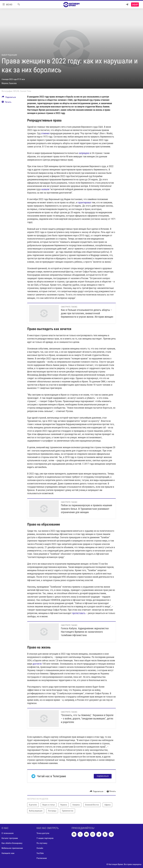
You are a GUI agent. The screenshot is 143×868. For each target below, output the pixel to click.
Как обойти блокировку (12, 843)
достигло (37, 664)
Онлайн (40, 848)
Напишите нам (8, 853)
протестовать (79, 613)
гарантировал (84, 202)
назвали (45, 189)
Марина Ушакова (9, 83)
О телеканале (8, 833)
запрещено (84, 153)
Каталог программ (10, 838)
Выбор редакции (9, 55)
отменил (45, 133)
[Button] (9, 98)
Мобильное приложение (12, 848)
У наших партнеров (45, 838)
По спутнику (42, 843)
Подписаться (103, 776)
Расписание (42, 858)
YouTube (40, 853)
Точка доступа (43, 833)
